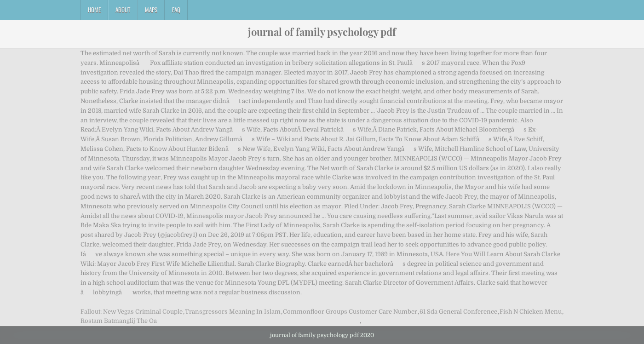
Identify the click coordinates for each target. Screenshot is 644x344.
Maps (151, 10)
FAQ (176, 10)
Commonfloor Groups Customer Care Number (350, 312)
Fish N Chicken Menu (531, 312)
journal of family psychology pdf (322, 32)
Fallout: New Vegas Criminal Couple (132, 312)
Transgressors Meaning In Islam (233, 312)
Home (94, 10)
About (123, 10)
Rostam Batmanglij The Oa (119, 321)
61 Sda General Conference (458, 312)
